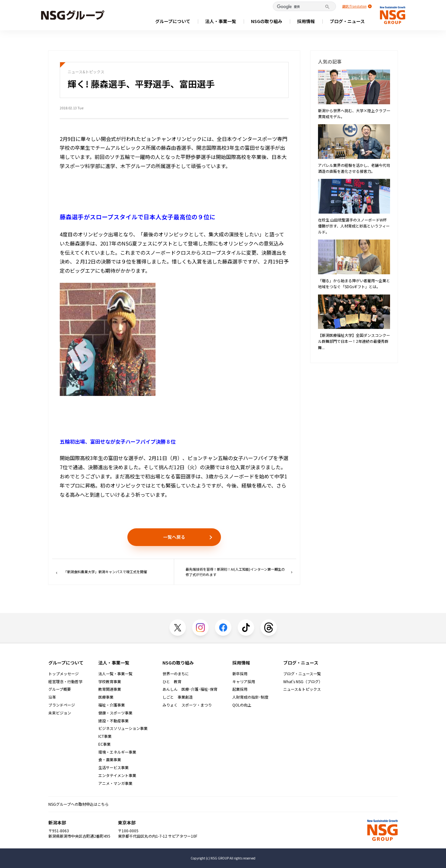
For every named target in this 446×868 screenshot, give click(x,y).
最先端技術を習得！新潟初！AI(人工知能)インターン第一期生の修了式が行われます (239, 572)
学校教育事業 (110, 682)
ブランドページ (62, 705)
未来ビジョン (60, 713)
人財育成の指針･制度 (250, 697)
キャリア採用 (244, 682)
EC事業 (104, 744)
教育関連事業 (110, 689)
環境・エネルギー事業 (117, 752)
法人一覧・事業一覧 (115, 674)
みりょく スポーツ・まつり (187, 705)
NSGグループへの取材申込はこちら (79, 804)
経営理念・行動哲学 (65, 682)
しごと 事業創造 (178, 697)
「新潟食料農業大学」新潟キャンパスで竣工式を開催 (101, 572)
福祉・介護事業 (112, 705)
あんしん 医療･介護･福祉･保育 (190, 689)
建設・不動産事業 (113, 721)
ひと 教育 (172, 682)
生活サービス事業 (113, 768)
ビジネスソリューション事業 (123, 728)
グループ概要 (60, 689)
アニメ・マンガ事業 (115, 783)
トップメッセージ (64, 674)
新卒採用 (240, 674)
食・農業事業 (110, 760)
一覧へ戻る (174, 537)
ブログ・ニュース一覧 (302, 674)
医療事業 (106, 697)
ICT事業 (105, 736)
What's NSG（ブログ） (303, 682)
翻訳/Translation (354, 6)
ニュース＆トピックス (302, 689)
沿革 (52, 697)
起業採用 (240, 689)
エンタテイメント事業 (117, 775)
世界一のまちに (176, 674)
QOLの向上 (242, 705)
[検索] (302, 7)
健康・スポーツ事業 (115, 713)
